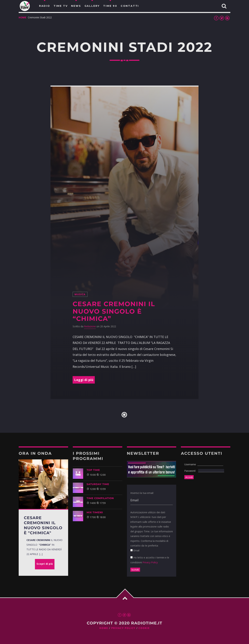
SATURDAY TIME (98, 484)
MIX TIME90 (95, 512)
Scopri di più (45, 564)
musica (80, 294)
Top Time (93, 470)
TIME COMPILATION (100, 498)
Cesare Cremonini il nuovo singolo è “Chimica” (114, 311)
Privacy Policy (150, 562)
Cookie (144, 628)
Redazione (90, 326)
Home (23, 17)
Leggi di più (84, 380)
